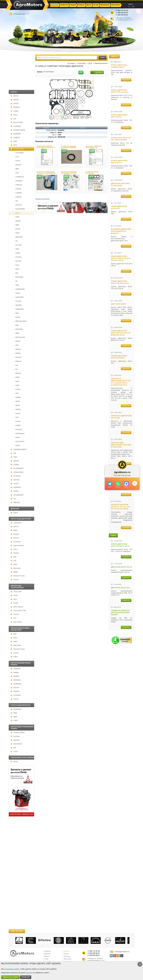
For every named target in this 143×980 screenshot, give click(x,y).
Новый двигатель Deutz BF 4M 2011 (119, 357)
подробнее (126, 80)
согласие (29, 973)
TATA (16, 417)
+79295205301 (118, 484)
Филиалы (67, 959)
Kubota (15, 534)
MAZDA (17, 317)
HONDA (17, 253)
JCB (13, 119)
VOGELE (15, 676)
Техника (66, 956)
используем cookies (12, 969)
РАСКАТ (15, 688)
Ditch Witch (16, 744)
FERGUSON (18, 237)
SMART (17, 405)
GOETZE (15, 480)
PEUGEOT (18, 357)
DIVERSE (17, 221)
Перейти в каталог (42, 199)
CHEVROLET (18, 181)
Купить (97, 72)
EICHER (17, 229)
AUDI (16, 157)
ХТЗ (13, 618)
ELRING (15, 465)
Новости (46, 954)
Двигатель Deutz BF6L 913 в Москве (120, 184)
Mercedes (16, 568)
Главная (72, 63)
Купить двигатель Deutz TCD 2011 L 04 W (120, 545)
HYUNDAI (18, 257)
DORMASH (16, 684)
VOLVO (15, 103)
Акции (65, 954)
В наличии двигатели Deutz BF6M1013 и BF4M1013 (121, 231)
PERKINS (15, 107)
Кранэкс (15, 740)
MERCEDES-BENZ (20, 321)
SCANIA (17, 389)
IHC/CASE (18, 261)
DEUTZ (15, 96)
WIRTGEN (16, 680)
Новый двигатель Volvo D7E (119, 207)
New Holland (17, 607)
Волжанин (16, 709)
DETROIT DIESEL (18, 130)
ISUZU (16, 265)
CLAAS (14, 111)
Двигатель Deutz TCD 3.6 (121, 567)
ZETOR (17, 446)
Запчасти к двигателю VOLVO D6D (121, 417)
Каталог (66, 951)
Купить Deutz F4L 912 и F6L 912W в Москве (121, 139)
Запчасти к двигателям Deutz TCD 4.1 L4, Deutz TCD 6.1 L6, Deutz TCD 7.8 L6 (121, 382)
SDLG (14, 115)
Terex (14, 751)
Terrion (15, 614)
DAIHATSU (18, 205)
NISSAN (17, 341)
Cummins (16, 542)
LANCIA (17, 293)
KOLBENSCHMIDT (19, 449)
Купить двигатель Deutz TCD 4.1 (119, 162)
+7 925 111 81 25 (122, 11)
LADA (16, 285)
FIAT (16, 241)
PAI (13, 499)
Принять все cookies (10, 977)
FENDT (17, 233)
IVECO (16, 269)
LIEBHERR (16, 134)
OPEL (16, 345)
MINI (16, 325)
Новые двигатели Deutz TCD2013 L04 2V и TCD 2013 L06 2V (121, 258)
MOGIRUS (16, 487)
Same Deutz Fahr (18, 610)
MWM (16, 333)
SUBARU (17, 409)
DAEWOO (17, 197)
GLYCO (15, 483)
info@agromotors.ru (21, 14)
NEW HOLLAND (19, 337)
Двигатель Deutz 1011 (120, 588)
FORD (16, 249)
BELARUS (17, 165)
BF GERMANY (17, 468)
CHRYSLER (18, 185)
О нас (45, 959)
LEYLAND (17, 301)
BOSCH (15, 461)
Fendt (14, 595)
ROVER (17, 377)
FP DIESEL (16, 476)
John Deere (16, 622)
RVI (15, 369)
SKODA (17, 401)
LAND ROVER (19, 297)
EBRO (16, 225)
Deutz (14, 513)
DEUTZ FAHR (17, 122)
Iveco (14, 549)
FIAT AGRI (18, 245)
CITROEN (17, 189)
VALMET (17, 425)
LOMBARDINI (19, 309)
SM (13, 453)
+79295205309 (110, 484)
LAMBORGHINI (19, 289)
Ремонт (46, 956)
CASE (16, 173)
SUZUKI (17, 413)
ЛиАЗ (14, 720)
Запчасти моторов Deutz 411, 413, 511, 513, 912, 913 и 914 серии (121, 507)
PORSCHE (18, 361)
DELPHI (15, 100)
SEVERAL (17, 397)
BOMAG (15, 691)
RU (133, 7)
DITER (16, 217)
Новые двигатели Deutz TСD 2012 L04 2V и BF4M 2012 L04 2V (121, 333)
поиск (102, 58)
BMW (16, 169)
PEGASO (17, 349)
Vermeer (15, 736)
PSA (16, 365)
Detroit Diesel (17, 545)
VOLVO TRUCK (19, 441)
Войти (131, 4)
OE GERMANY (17, 495)
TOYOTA (17, 421)
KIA (16, 281)
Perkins (15, 553)
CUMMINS (16, 126)
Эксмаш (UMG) (18, 732)
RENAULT (17, 373)
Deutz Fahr (16, 592)
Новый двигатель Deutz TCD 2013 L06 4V (120, 282)
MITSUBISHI (18, 329)
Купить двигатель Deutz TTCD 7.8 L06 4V (120, 91)
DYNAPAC (16, 669)
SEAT (16, 393)
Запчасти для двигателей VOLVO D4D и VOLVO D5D (121, 445)
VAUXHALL (18, 429)
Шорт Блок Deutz (118, 304)
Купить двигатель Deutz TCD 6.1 (119, 116)
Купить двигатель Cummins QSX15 (119, 66)
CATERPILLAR (19, 177)
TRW (14, 457)
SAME (16, 385)
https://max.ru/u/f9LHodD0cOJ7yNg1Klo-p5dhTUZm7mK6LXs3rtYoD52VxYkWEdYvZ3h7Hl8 (126, 484)
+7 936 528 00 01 (122, 13)
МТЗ (14, 145)
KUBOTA (15, 138)
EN (129, 7)
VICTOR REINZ (17, 149)
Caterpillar (16, 523)
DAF (16, 201)
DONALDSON (17, 472)
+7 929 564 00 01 (122, 15)
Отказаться (26, 977)
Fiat (13, 561)
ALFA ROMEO (19, 153)
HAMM (15, 672)
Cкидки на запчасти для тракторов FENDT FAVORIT (120, 612)
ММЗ (14, 530)
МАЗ (14, 141)
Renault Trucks (18, 576)
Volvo (14, 657)
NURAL (15, 491)
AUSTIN (17, 161)
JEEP (16, 273)
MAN (16, 313)
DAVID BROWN (19, 209)
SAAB (16, 381)
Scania (15, 580)
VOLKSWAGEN (19, 433)
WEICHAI (15, 502)
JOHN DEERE (18, 277)
